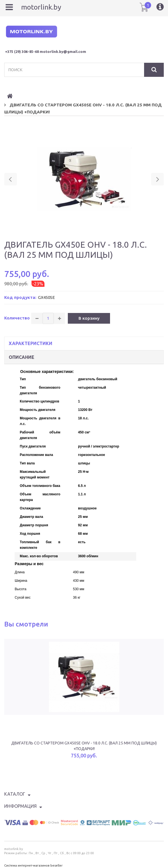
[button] (11, 179)
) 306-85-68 (29, 52)
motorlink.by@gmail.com (63, 52)
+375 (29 (12, 52)
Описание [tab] (22, 357)
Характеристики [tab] (31, 343)
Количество (17, 318)
